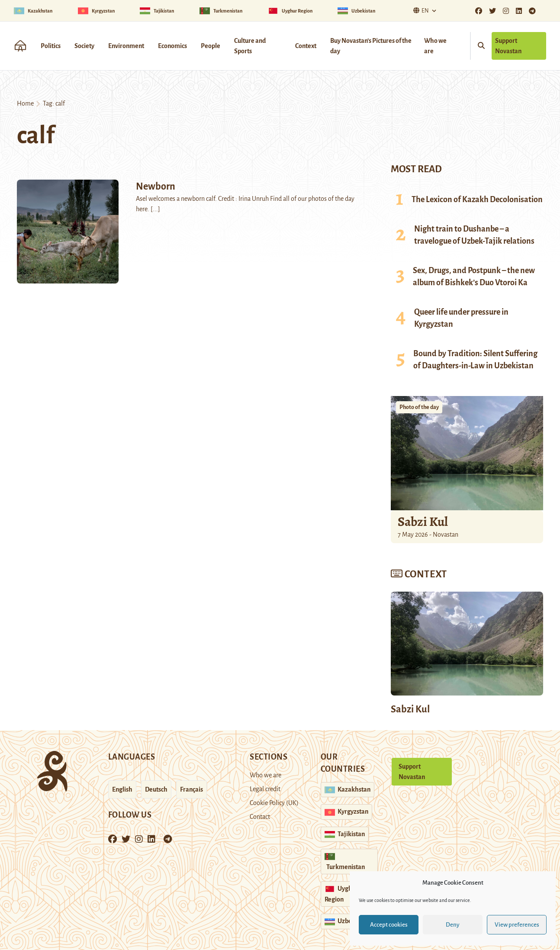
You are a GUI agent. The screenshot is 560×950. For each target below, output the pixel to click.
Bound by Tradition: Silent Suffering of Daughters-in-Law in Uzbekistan (475, 360)
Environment (126, 46)
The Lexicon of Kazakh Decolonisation (477, 200)
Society (84, 46)
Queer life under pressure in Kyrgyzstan (461, 318)
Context (306, 46)
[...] (155, 209)
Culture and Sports (250, 46)
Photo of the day (419, 407)
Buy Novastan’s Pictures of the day (371, 46)
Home (25, 103)
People (211, 46)
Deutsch (156, 789)
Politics (51, 46)
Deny (453, 925)
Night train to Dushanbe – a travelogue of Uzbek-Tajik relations (474, 235)
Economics (172, 46)
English (122, 789)
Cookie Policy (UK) (274, 803)
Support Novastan (508, 46)
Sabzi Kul (423, 522)
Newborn (156, 187)
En (420, 11)
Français (191, 789)
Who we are (435, 46)
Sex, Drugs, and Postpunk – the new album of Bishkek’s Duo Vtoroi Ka (474, 277)
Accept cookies (389, 925)
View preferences (517, 925)
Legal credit (265, 789)
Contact (260, 817)
